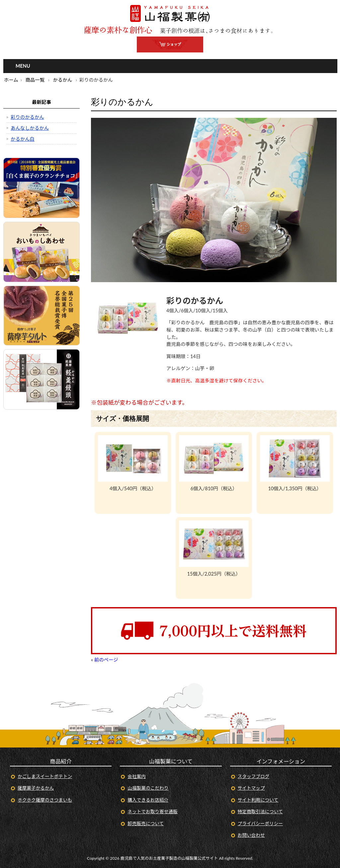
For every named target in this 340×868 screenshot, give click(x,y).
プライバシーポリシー (260, 823)
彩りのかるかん (27, 117)
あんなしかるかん (30, 128)
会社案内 (137, 776)
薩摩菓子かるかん (36, 788)
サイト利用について (258, 800)
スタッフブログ (254, 776)
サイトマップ (251, 788)
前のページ (106, 660)
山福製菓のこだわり (148, 788)
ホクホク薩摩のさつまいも (45, 800)
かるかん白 (23, 139)
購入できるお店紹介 (148, 800)
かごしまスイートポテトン (45, 776)
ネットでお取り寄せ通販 (152, 811)
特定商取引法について (260, 811)
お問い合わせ (251, 835)
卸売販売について (146, 823)
